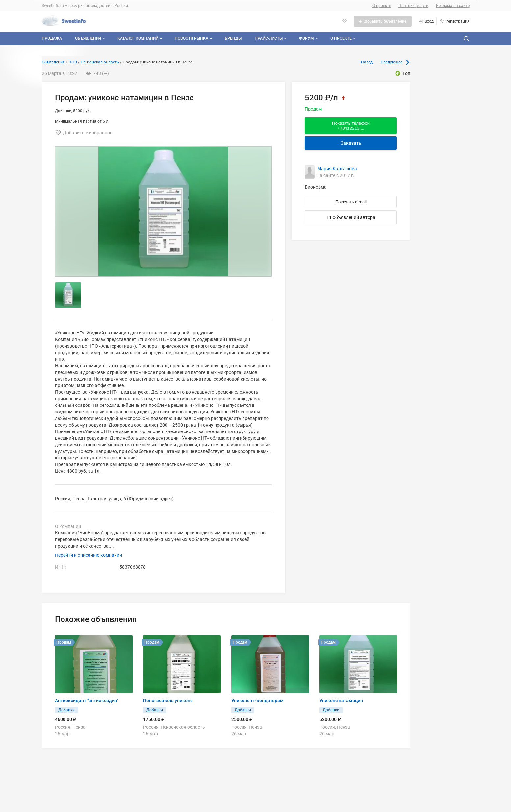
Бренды (233, 38)
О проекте (382, 6)
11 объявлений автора (351, 217)
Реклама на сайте (453, 6)
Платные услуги (413, 6)
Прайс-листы (271, 38)
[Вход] (426, 21)
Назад (367, 62)
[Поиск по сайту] (466, 38)
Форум (309, 38)
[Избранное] (345, 21)
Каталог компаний (141, 38)
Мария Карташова (337, 169)
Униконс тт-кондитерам (257, 701)
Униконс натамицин (341, 701)
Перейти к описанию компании (89, 555)
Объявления (91, 38)
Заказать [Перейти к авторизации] (351, 143)
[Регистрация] (454, 21)
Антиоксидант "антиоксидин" (87, 701)
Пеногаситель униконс (168, 701)
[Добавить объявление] (383, 21)
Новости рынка (194, 38)
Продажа (52, 38)
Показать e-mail (351, 202)
